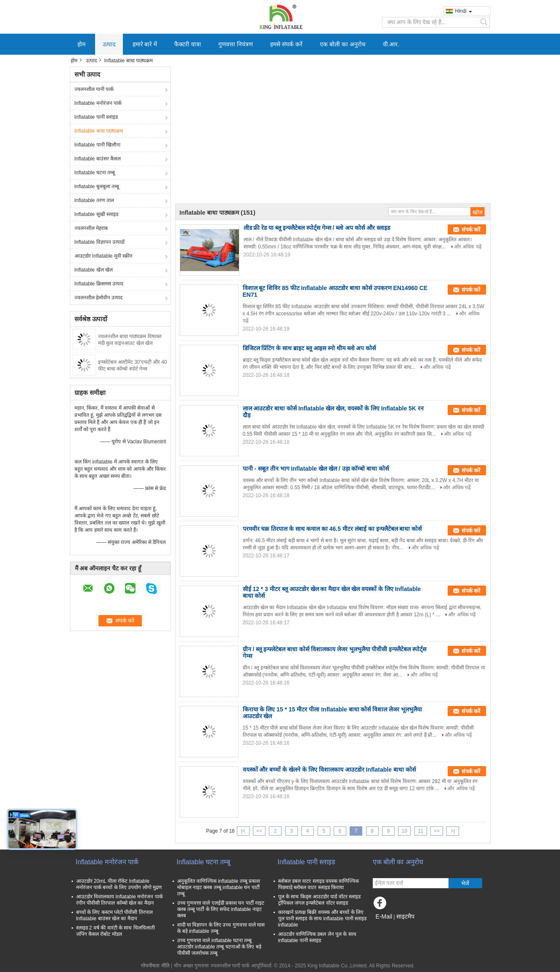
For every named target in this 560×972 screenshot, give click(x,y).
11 (421, 831)
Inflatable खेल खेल (94, 270)
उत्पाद (109, 44)
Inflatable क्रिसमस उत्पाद (99, 284)
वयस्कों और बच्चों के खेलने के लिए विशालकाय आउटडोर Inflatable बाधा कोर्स (329, 770)
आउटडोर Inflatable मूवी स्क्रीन (104, 256)
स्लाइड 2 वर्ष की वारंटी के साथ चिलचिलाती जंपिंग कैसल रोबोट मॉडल (115, 931)
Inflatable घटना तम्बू (95, 173)
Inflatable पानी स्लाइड (96, 117)
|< (243, 831)
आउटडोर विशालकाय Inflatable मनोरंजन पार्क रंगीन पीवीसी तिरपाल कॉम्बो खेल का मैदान (119, 900)
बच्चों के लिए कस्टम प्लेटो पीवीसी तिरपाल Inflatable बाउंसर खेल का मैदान (114, 915)
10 (405, 831)
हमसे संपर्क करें (286, 44)
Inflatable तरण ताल (94, 200)
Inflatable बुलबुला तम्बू (97, 186)
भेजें (465, 883)
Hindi (464, 11)
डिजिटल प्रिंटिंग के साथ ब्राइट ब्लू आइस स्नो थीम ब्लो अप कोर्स (309, 348)
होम (81, 44)
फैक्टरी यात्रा (188, 44)
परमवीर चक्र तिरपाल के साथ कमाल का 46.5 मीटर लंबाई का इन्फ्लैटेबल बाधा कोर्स (332, 529)
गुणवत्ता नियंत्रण (236, 44)
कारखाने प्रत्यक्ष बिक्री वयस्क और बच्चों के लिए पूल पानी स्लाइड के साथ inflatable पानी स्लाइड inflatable (322, 919)
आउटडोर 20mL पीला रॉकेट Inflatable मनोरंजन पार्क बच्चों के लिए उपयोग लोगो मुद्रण (119, 884)
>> (437, 831)
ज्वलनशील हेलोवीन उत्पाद (99, 298)
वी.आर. (391, 44)
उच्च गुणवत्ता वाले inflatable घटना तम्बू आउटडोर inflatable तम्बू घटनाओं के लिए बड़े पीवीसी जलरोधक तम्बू (219, 947)
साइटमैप (405, 916)
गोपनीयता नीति (155, 966)
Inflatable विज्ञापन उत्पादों (100, 242)
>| (453, 831)
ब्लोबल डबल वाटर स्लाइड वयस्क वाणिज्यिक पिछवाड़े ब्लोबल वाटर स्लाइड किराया (319, 884)
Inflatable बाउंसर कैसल (98, 159)
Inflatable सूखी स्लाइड (96, 214)
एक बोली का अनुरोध (343, 44)
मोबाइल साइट (388, 927)
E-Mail (384, 916)
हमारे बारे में (145, 44)
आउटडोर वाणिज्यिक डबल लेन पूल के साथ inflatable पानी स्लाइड (317, 937)
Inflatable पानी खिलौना (97, 145)
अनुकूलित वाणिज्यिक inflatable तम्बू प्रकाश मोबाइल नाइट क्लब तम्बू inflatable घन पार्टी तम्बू (219, 887)
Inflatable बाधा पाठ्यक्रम (99, 131)
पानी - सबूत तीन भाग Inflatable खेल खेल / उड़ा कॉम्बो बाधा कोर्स (316, 469)
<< (259, 831)
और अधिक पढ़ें (468, 247)
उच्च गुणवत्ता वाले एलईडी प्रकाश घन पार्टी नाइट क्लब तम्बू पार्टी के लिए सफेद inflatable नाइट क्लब (221, 909)
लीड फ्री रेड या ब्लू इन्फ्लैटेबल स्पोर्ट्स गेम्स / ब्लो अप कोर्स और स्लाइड (317, 228)
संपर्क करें (471, 230)
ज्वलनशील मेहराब (91, 228)
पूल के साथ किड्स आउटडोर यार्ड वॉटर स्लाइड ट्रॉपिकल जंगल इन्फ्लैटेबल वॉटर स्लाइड (319, 900)
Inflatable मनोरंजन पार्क (98, 103)
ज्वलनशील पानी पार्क (94, 89)
